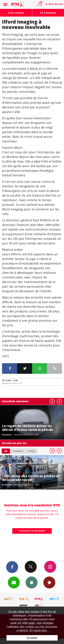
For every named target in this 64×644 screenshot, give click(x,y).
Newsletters (14, 582)
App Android (49, 582)
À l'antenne (48, 13)
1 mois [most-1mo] (31, 451)
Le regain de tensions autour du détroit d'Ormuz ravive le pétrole (28, 428)
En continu (16, 13)
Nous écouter (56, 4)
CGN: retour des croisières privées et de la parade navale (31, 478)
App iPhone (32, 582)
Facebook (12, 567)
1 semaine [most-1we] (18, 451)
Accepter (32, 638)
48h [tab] (6, 451)
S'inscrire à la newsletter (32, 531)
